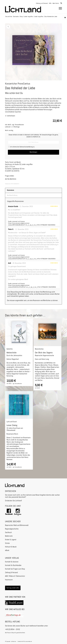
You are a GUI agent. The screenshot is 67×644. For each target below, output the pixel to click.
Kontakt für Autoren (12, 562)
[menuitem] (59, 9)
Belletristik (9, 536)
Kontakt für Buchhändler (13, 565)
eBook (7, 550)
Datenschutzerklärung (26, 147)
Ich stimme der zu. (22, 147)
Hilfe (50, 3)
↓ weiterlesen (10, 116)
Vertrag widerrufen (13, 588)
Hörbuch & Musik (11, 547)
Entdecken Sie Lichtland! (13, 501)
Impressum (9, 580)
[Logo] (28, 8)
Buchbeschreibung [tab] (12, 195)
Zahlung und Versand (42, 3)
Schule (7, 543)
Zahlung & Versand (11, 573)
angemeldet (19, 300)
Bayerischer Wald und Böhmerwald (17, 525)
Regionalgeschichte (12, 529)
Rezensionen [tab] (11, 190)
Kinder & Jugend (11, 540)
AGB (6, 576)
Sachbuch (8, 533)
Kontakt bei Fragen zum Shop (15, 569)
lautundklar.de (29, 642)
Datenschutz (21, 576)
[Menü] (59, 9)
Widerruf (12, 576)
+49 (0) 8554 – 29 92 (12, 629)
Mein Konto (56, 3)
